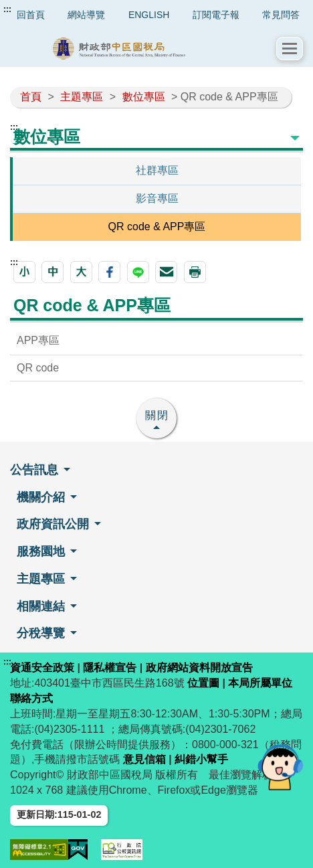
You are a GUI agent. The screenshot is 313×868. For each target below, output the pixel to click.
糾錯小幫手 (201, 759)
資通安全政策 (42, 668)
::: (7, 9)
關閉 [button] (157, 415)
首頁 (31, 97)
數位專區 (144, 97)
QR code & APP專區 (157, 227)
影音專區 (157, 198)
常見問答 (281, 15)
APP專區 (38, 340)
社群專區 (157, 170)
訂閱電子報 (216, 15)
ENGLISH (149, 15)
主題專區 (82, 97)
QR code (38, 368)
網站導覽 (86, 15)
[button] (290, 49)
